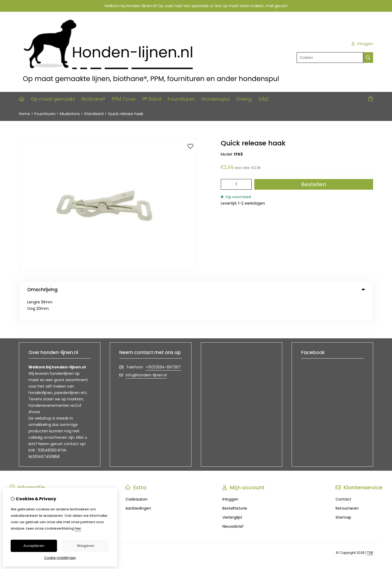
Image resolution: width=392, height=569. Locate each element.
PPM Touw (124, 99)
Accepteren (34, 546)
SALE (264, 99)
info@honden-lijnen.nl (146, 352)
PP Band (152, 99)
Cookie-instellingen (60, 558)
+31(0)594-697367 (163, 344)
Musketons (70, 114)
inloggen (362, 44)
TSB (370, 529)
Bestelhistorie (235, 485)
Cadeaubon (136, 476)
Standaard (94, 114)
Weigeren (86, 546)
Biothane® (93, 99)
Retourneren (347, 485)
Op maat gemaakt (53, 99)
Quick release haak (126, 114)
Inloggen (230, 476)
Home (24, 114)
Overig (244, 99)
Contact (343, 476)
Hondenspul (215, 99)
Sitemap (343, 494)
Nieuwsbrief (233, 503)
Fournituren (181, 99)
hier (78, 528)
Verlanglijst (232, 494)
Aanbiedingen (138, 485)
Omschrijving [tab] (196, 290)
